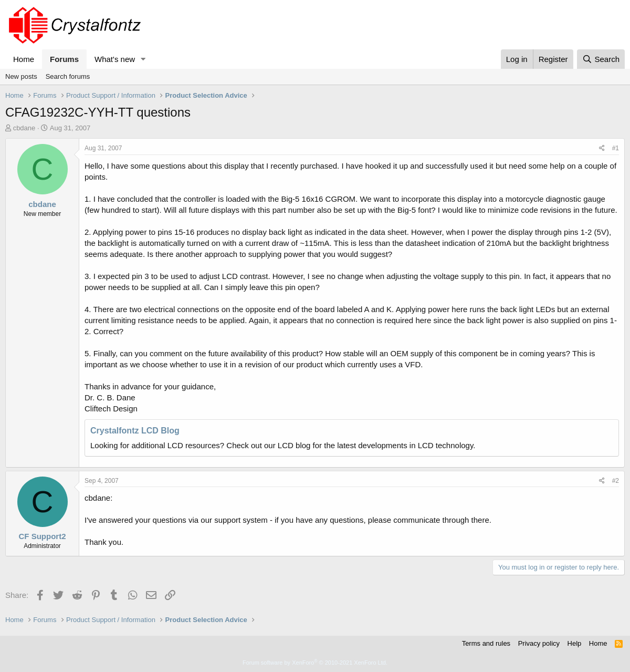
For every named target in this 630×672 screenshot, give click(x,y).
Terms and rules (486, 643)
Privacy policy (539, 643)
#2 (616, 481)
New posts (21, 76)
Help (575, 643)
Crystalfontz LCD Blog (135, 431)
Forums (64, 59)
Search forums (68, 76)
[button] (143, 59)
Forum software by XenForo (315, 663)
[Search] (601, 59)
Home (24, 59)
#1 (616, 148)
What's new (115, 59)
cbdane (24, 128)
